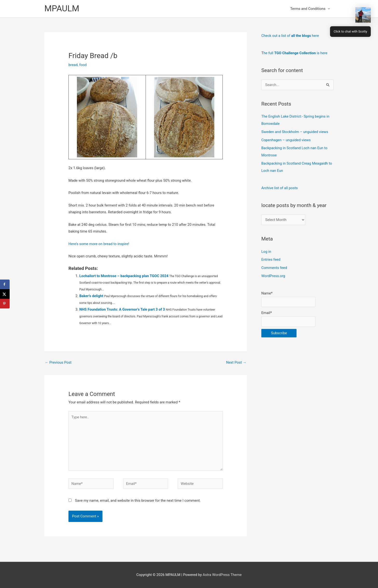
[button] (363, 15)
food (83, 65)
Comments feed (274, 268)
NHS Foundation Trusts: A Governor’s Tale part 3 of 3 (122, 309)
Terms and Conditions (308, 9)
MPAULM (62, 9)
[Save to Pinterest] (5, 304)
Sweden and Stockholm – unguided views (295, 132)
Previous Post (58, 362)
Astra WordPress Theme (222, 575)
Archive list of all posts (280, 188)
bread (73, 65)
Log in (266, 252)
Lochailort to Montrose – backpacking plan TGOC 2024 (124, 276)
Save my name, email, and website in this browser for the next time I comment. (138, 501)
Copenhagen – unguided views (286, 140)
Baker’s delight (91, 296)
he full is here (295, 53)
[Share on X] (5, 294)
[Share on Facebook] (5, 284)
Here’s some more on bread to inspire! (99, 244)
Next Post (236, 362)
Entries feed (271, 260)
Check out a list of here (290, 36)
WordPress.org (273, 276)
